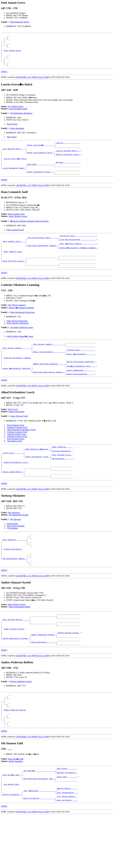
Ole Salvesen (15, 548)
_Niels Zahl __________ (67, 826)
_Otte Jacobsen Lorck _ (62, 479)
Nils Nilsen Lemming (17, 323)
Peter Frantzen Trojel (16, 448)
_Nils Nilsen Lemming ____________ (49, 363)
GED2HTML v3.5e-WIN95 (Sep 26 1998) (32, 84)
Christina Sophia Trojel (16, 457)
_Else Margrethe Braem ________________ (78, 253)
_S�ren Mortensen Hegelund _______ (49, 385)
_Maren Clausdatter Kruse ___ (40, 183)
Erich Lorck (13, 432)
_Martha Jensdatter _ (12, 846)
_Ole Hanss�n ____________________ (39, 819)
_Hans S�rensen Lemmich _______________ (78, 257)
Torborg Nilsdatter (13, 581)
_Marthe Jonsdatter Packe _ (68, 163)
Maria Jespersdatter (17, 434)
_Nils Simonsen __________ (14, 570)
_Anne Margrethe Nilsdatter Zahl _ (39, 828)
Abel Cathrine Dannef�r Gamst (20, 354)
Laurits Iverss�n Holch (16, 168)
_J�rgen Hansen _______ (67, 839)
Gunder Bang (12, 552)
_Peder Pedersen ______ (62, 470)
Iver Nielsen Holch (16, 113)
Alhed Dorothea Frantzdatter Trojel (21, 452)
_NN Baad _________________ (68, 172)
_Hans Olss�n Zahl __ (12, 823)
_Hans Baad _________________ (40, 174)
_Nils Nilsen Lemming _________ (17, 367)
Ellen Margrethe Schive (20, 22)
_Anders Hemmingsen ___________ (81, 392)
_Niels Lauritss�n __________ (41, 152)
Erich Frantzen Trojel (16, 461)
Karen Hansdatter (17, 135)
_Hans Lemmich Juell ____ (14, 255)
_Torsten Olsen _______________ (81, 369)
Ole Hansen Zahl (12, 835)
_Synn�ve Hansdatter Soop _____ (81, 388)
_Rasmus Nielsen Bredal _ (69, 672)
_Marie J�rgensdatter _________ (81, 374)
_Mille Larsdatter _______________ (39, 851)
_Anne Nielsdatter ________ (43, 683)
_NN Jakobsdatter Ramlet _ (14, 592)
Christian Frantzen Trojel (17, 455)
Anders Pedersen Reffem (15, 755)
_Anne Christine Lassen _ (14, 278)
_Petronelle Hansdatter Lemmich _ (42, 259)
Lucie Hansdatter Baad (18, 115)
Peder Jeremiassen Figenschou (22, 330)
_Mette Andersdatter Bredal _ (16, 679)
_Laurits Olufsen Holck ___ (68, 159)
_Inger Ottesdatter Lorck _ (37, 481)
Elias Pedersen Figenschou (18, 341)
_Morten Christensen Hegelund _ (81, 383)
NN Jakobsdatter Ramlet (19, 543)
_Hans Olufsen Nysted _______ (16, 656)
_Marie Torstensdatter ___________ (49, 372)
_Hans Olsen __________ (67, 817)
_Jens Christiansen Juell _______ (42, 250)
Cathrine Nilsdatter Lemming (18, 379)
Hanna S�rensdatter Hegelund (21, 325)
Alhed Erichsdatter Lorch (16, 488)
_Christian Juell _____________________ (78, 248)
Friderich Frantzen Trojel (17, 450)
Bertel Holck (12, 130)
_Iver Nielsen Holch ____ (14, 156)
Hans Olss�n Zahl (16, 807)
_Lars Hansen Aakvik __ (67, 848)
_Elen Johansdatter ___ (67, 844)
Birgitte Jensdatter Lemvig (21, 723)
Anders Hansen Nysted (14, 667)
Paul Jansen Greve (13, 54)
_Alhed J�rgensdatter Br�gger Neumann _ (79, 262)
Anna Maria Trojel (15, 464)
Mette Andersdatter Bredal (19, 642)
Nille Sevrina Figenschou (17, 339)
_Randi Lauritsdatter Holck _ (40, 161)
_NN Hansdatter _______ (62, 483)
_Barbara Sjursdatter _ (67, 821)
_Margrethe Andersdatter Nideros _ (49, 394)
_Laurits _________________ (68, 150)
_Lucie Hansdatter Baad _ (14, 179)
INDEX (4, 78)
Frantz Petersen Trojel (19, 439)
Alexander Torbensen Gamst (22, 345)
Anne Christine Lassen (18, 228)
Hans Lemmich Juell (16, 226)
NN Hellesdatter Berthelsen (21, 120)
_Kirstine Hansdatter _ (62, 474)
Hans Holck (12, 143)
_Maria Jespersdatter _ (13, 499)
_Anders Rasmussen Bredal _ (43, 674)
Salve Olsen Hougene (16, 555)
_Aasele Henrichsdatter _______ (81, 397)
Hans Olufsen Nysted (17, 640)
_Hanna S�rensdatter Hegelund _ (17, 390)
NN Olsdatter (12, 557)
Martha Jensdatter (16, 809)
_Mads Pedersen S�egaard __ (38, 472)
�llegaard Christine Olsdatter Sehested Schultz (29, 233)
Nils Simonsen (14, 541)
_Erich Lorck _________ (13, 477)
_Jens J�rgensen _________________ (39, 842)
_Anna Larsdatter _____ (67, 853)
